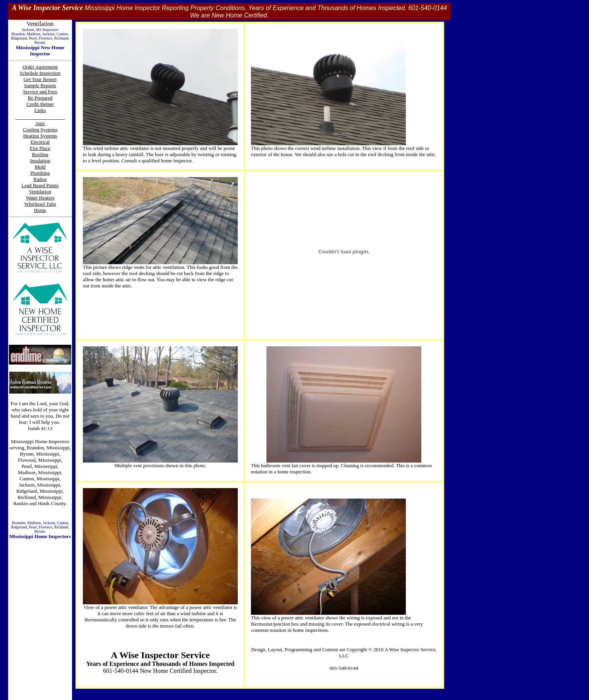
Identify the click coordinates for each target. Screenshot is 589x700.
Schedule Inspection (40, 73)
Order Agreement (40, 67)
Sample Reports (40, 85)
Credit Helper (40, 104)
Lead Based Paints (40, 185)
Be (31, 98)
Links (40, 110)
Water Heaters (40, 198)
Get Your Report (40, 79)
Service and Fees (40, 92)
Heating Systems (40, 136)
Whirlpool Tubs (40, 204)
